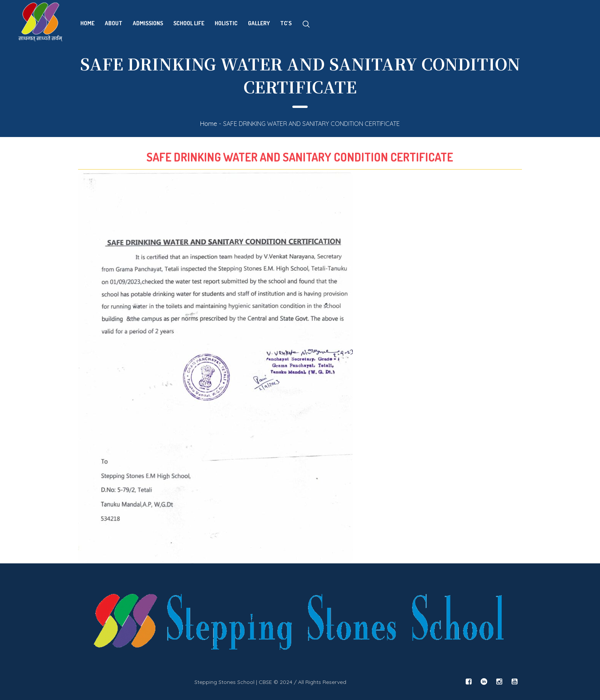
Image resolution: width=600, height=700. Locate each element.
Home (209, 124)
